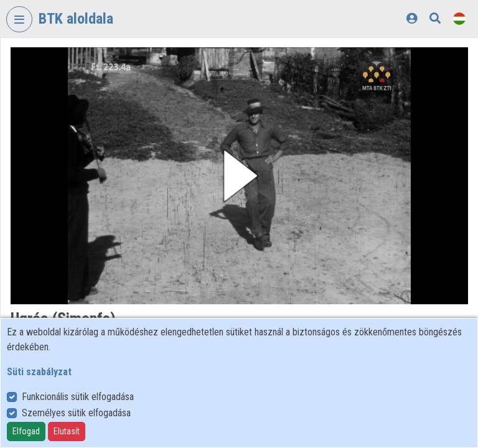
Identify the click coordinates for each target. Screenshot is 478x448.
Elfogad (26, 431)
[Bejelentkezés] (412, 18)
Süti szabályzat (39, 372)
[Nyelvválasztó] (459, 18)
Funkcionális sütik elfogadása (78, 397)
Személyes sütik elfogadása (76, 413)
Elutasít (67, 431)
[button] (239, 176)
